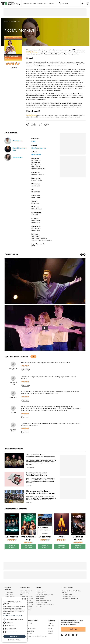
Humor (51, 628)
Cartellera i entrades (29, 3)
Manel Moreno (36, 155)
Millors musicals (40, 599)
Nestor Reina (35, 203)
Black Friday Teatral (41, 603)
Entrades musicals (9, 596)
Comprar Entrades (12, 547)
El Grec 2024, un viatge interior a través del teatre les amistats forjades (41, 492)
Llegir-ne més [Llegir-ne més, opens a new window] (7, 613)
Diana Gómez (17, 148)
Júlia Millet (35, 215)
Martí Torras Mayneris (39, 148)
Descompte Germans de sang (70, 598)
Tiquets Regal (39, 593)
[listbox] (23, 599)
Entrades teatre (9, 592)
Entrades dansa (9, 594)
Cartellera (7, 22)
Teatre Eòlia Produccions (39, 238)
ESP (87, 4)
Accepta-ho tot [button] (15, 636)
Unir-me (73, 629)
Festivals (51, 3)
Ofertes (39, 3)
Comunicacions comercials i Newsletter (35, 636)
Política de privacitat (29, 628)
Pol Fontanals (36, 192)
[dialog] (15, 620)
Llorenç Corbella (37, 180)
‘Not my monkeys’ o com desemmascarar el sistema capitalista (41, 455)
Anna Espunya (36, 186)
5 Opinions (13, 68)
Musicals (51, 626)
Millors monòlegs (40, 597)
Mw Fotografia (36, 222)
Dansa (50, 634)
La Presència (12, 537)
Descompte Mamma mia (69, 596)
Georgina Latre (18, 157)
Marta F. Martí (36, 230)
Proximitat (13, 22)
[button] (15, 616)
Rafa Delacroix (18, 141)
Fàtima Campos (36, 209)
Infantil (51, 631)
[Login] (82, 3)
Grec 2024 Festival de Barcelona (42, 240)
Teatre (18, 22)
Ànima (62, 537)
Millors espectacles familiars (44, 601)
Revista (45, 3)
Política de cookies (28, 631)
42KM (33, 141)
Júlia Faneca (35, 236)
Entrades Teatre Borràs (26, 596)
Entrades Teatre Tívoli (26, 591)
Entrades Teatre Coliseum (24, 593)
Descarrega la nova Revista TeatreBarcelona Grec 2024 (37, 474)
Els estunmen (45, 537)
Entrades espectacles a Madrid (44, 595)
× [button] (25, 599)
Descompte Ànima (67, 594)
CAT (87, 3)
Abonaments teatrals (41, 591)
